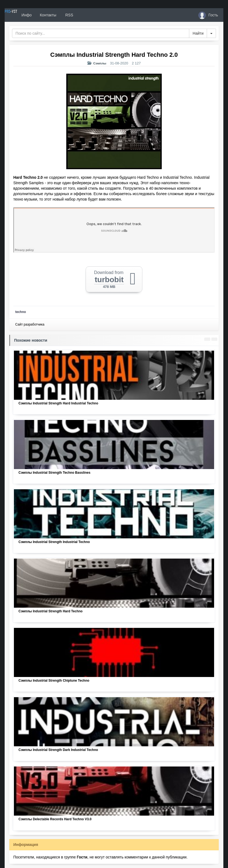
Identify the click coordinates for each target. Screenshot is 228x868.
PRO (21, 15)
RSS (89, 15)
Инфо (46, 15)
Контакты (68, 15)
